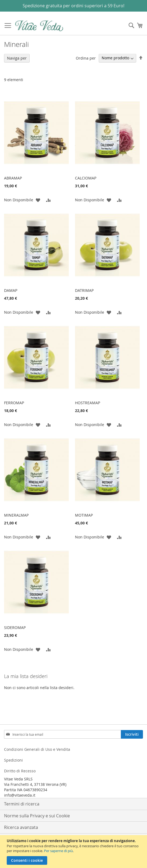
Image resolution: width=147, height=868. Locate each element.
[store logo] (39, 26)
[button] (38, 200)
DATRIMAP (84, 290)
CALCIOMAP (86, 178)
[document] (74, 852)
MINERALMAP (16, 515)
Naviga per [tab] (17, 58)
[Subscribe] (132, 734)
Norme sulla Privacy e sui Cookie (37, 816)
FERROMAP (14, 403)
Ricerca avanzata (21, 827)
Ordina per (86, 58)
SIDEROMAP (15, 627)
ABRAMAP (13, 178)
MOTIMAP (84, 515)
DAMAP (11, 290)
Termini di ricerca (22, 804)
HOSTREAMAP (88, 403)
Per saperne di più (58, 851)
